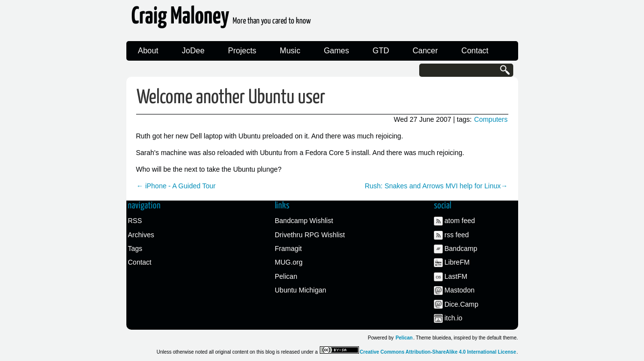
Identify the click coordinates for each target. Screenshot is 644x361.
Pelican (286, 276)
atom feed (460, 221)
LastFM (456, 276)
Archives (141, 235)
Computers (491, 119)
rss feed (457, 235)
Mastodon (460, 290)
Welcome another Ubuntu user (231, 98)
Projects (242, 51)
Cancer (426, 51)
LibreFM (457, 262)
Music (290, 51)
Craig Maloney (221, 19)
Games (336, 51)
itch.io (454, 318)
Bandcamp (461, 248)
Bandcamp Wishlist (304, 221)
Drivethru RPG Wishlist (310, 235)
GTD (381, 51)
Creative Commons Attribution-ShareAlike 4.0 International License (438, 352)
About (148, 51)
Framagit (288, 248)
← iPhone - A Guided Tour (176, 186)
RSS (135, 221)
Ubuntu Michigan (300, 290)
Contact (475, 51)
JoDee (193, 51)
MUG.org (289, 262)
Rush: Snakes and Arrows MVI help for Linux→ (436, 186)
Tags (135, 248)
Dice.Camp (462, 304)
